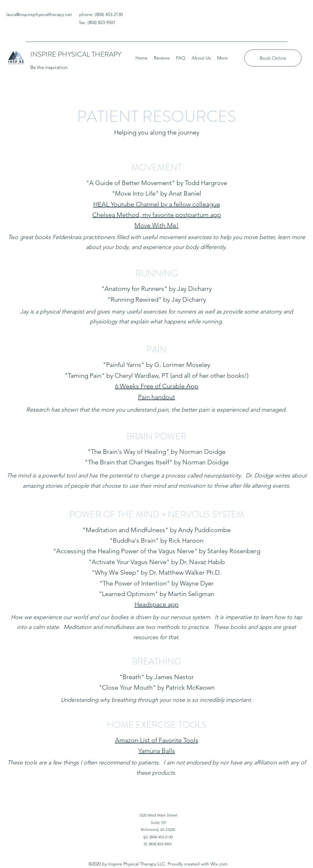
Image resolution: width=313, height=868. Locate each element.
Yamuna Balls (157, 751)
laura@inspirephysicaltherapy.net (39, 14)
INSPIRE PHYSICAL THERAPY (76, 54)
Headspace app (156, 604)
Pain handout (156, 397)
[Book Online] (273, 58)
